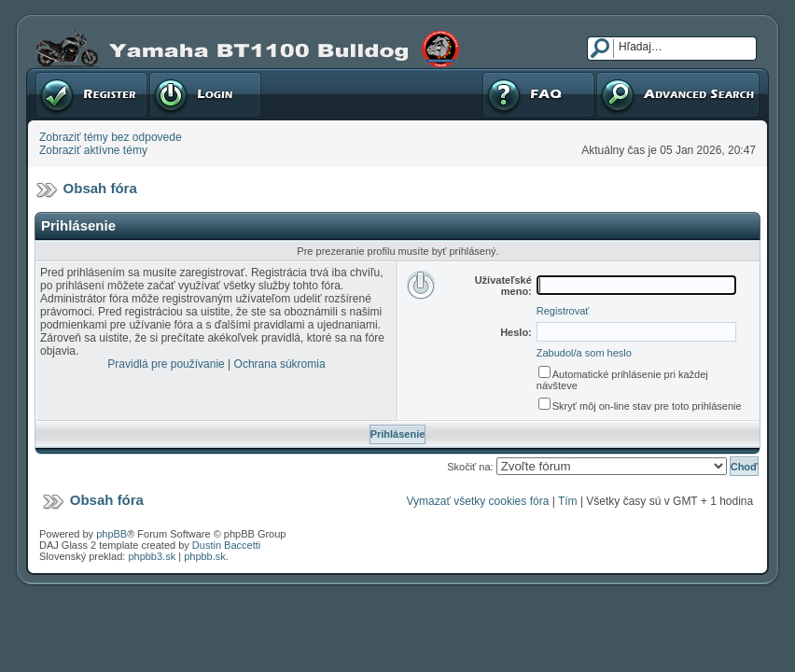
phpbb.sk (205, 556)
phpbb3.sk (152, 556)
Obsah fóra (100, 188)
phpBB (112, 534)
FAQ (538, 94)
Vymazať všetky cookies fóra (478, 501)
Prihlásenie (205, 94)
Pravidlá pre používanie (166, 364)
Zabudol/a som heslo (584, 353)
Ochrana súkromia (280, 364)
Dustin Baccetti (226, 545)
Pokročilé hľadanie (678, 94)
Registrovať (91, 94)
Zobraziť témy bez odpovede (111, 137)
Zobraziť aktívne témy (93, 150)
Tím (568, 501)
